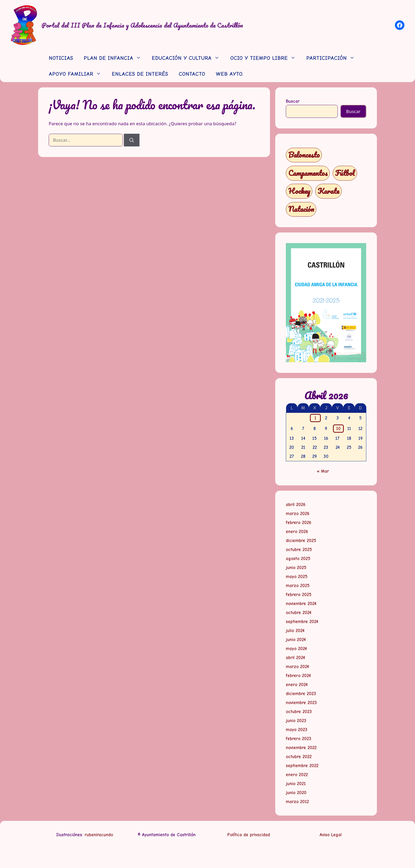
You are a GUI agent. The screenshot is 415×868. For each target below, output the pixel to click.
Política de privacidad (249, 835)
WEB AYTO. (229, 74)
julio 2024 (295, 631)
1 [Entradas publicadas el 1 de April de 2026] (315, 418)
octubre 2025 (299, 550)
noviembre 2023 (301, 703)
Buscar (293, 101)
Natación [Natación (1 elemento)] (301, 209)
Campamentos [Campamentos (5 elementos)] (308, 173)
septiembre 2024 (302, 622)
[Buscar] (132, 140)
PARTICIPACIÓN (333, 58)
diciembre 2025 (301, 541)
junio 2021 (296, 784)
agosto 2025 (298, 559)
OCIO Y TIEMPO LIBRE (266, 58)
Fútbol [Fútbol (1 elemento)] (345, 173)
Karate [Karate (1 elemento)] (328, 191)
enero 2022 (297, 775)
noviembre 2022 (301, 748)
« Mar (323, 471)
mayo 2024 (296, 649)
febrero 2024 (298, 676)
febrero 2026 (299, 523)
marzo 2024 (297, 667)
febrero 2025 (299, 595)
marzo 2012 (297, 802)
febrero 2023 (299, 739)
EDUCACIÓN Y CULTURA (188, 58)
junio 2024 (296, 640)
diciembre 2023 (301, 694)
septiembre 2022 (302, 766)
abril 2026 (296, 505)
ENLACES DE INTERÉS (140, 74)
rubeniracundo (99, 835)
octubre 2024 (299, 613)
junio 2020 (296, 793)
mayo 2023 (297, 730)
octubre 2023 (299, 712)
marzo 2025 (298, 586)
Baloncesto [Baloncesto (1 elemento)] (304, 155)
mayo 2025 (297, 577)
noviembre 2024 (301, 604)
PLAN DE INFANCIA (115, 58)
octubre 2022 (299, 757)
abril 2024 (295, 658)
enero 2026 (297, 532)
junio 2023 (296, 721)
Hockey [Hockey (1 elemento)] (299, 191)
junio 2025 (296, 568)
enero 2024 (297, 685)
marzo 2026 (298, 514)
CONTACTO (192, 74)
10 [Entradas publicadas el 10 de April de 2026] (338, 429)
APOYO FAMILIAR (78, 74)
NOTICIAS (61, 58)
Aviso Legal (331, 835)
